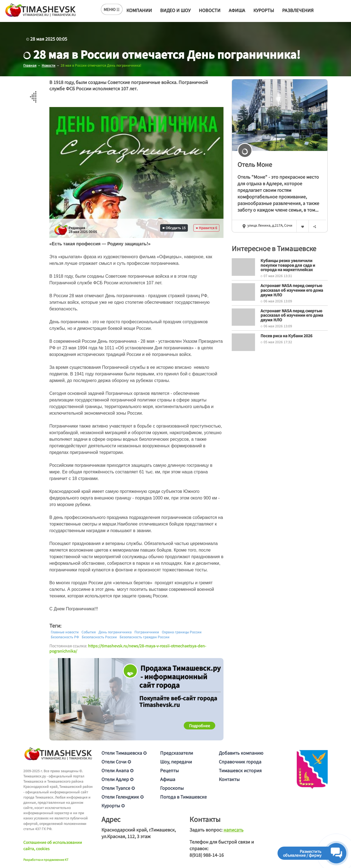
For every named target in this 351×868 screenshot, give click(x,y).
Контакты (229, 779)
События (89, 632)
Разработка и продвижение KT (46, 859)
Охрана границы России (182, 632)
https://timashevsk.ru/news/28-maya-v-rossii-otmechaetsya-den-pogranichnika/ (128, 648)
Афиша (237, 10)
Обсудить (174, 228)
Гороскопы (172, 788)
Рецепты (169, 770)
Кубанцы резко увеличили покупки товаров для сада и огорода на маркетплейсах (288, 265)
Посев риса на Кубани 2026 (286, 335)
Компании (139, 10)
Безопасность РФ (65, 637)
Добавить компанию (241, 752)
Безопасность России (99, 637)
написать (233, 829)
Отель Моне (255, 164)
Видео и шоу (175, 10)
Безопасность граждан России (145, 637)
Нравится (206, 228)
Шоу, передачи (176, 761)
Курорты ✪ (113, 805)
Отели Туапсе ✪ (118, 788)
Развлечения (298, 10)
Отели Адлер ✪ (118, 779)
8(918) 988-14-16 (207, 855)
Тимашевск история (240, 770)
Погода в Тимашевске (183, 796)
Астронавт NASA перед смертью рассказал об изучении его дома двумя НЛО (292, 290)
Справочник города (240, 761)
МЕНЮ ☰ (112, 9)
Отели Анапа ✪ (118, 770)
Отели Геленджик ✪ (123, 796)
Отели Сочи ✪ (116, 761)
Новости (210, 10)
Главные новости (65, 632)
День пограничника (115, 632)
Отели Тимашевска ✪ (124, 752)
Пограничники (147, 632)
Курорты (264, 10)
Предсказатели (177, 752)
